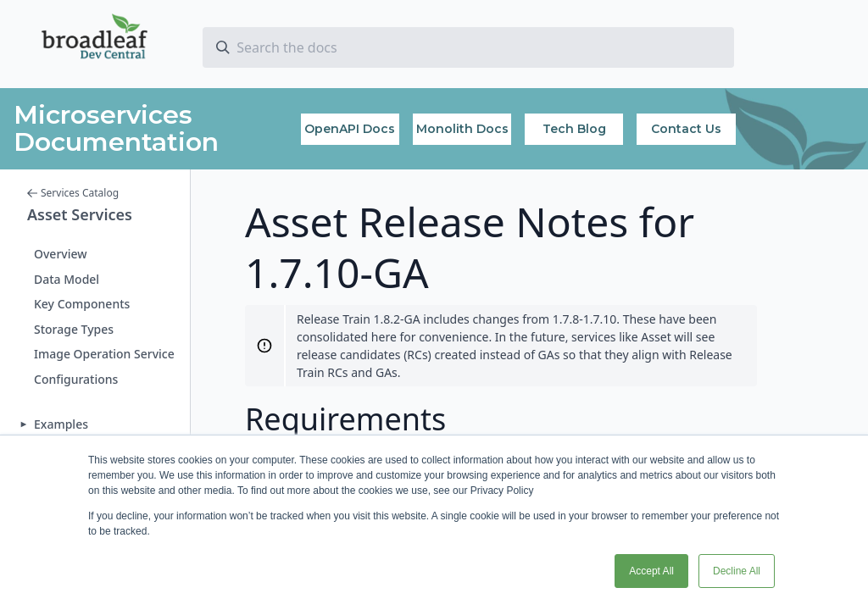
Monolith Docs (462, 129)
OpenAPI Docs (350, 129)
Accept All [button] (651, 571)
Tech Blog (574, 129)
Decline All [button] (737, 571)
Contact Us (686, 129)
